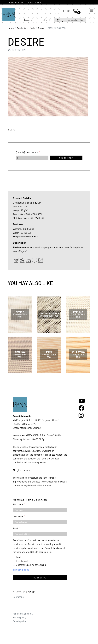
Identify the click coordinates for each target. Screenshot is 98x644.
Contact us (18, 597)
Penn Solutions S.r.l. (23, 614)
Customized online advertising (31, 565)
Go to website (72, 20)
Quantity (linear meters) (27, 152)
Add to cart (66, 158)
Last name (18, 516)
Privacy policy (19, 618)
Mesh (32, 28)
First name (18, 504)
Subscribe (40, 578)
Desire (41, 28)
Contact (45, 20)
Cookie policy (19, 621)
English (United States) (24, 2)
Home (28, 20)
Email (15, 528)
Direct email (22, 561)
